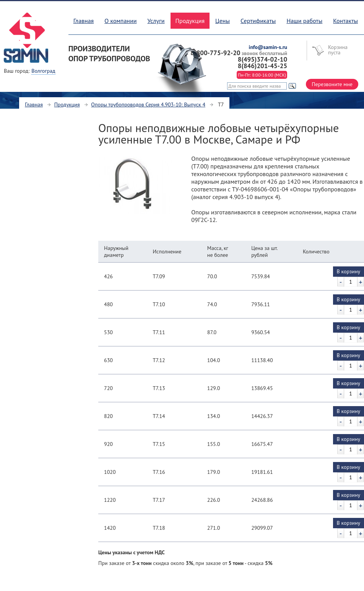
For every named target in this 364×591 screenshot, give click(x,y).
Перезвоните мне (332, 84)
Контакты (345, 21)
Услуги (156, 21)
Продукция (67, 104)
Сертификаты (258, 21)
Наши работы (304, 21)
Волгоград (43, 71)
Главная (84, 21)
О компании (120, 21)
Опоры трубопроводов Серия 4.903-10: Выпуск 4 (148, 104)
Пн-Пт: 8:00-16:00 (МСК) (262, 75)
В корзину (349, 271)
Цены (223, 21)
